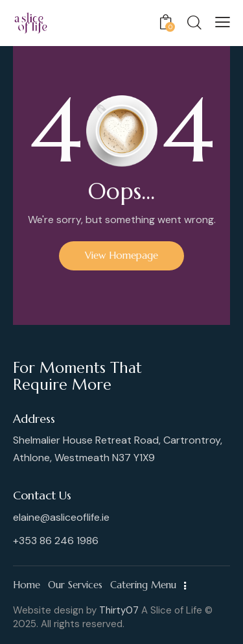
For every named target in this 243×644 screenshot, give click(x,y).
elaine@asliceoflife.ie (61, 517)
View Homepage (121, 255)
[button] (223, 22)
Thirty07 (119, 610)
